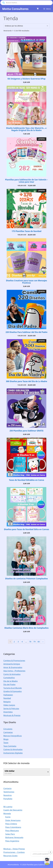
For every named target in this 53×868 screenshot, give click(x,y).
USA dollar (10, 771)
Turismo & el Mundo (13, 688)
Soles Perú (10, 834)
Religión (7, 702)
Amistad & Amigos (12, 664)
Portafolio (8, 799)
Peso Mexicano (12, 831)
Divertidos (8, 712)
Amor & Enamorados (13, 667)
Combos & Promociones (14, 660)
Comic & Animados (12, 674)
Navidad (7, 698)
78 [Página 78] (30, 642)
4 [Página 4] (22, 642)
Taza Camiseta (10, 746)
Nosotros (8, 795)
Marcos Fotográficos (13, 736)
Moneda (7, 813)
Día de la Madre (10, 681)
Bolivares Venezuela (14, 837)
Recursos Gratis (10, 856)
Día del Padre (9, 684)
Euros (8, 817)
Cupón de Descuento (13, 810)
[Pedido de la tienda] (26, 26)
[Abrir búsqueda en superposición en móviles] (26, 3)
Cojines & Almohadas (13, 749)
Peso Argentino (12, 841)
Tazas (6, 743)
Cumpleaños (9, 678)
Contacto (7, 788)
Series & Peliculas (11, 708)
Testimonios (9, 792)
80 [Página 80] (39, 642)
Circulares (8, 729)
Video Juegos (9, 705)
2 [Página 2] (14, 642)
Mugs (6, 739)
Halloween (8, 695)
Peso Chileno (11, 824)
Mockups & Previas (12, 715)
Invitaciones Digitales (13, 753)
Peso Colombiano (13, 827)
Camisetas (8, 732)
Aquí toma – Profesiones (14, 671)
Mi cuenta (8, 807)
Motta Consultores (15, 9)
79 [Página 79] (34, 642)
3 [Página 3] (18, 642)
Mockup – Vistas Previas (14, 849)
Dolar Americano (13, 820)
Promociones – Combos (14, 852)
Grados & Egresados (13, 691)
